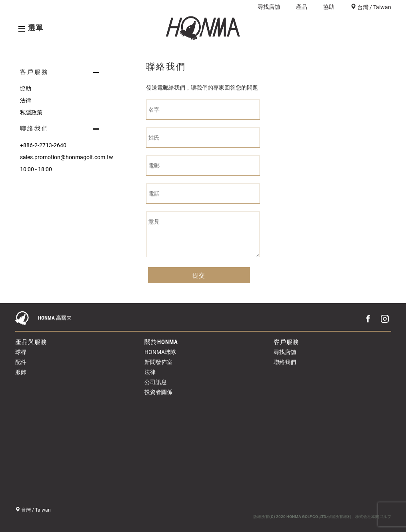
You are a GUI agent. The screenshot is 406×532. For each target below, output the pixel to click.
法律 (26, 100)
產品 (302, 7)
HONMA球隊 (160, 352)
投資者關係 (158, 392)
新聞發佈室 (158, 362)
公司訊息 (156, 382)
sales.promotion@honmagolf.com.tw (61, 157)
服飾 (21, 372)
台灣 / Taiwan (374, 7)
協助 (329, 7)
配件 (21, 362)
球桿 (21, 352)
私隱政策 (31, 112)
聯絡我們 (285, 362)
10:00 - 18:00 (36, 169)
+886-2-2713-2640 (43, 145)
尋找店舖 (269, 7)
